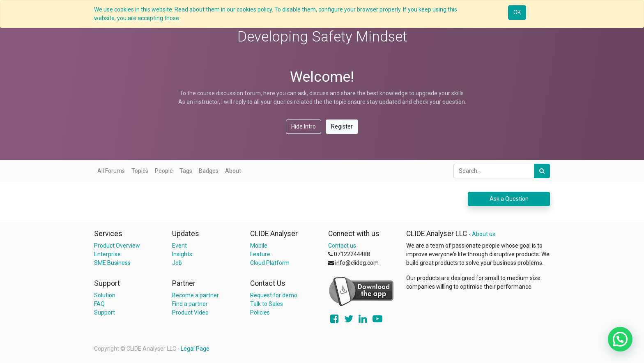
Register (342, 126)
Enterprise (107, 254)
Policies (260, 312)
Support (105, 312)
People (164, 171)
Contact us (342, 246)
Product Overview (117, 246)
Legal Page (195, 349)
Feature (260, 254)
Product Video (190, 312)
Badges (209, 171)
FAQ (99, 304)
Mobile (259, 246)
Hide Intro (304, 126)
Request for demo (274, 295)
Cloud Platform (270, 263)
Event (179, 246)
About (233, 171)
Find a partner (190, 304)
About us (484, 234)
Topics (140, 171)
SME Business (112, 263)
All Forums (111, 171)
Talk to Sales (267, 304)
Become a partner (195, 295)
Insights (182, 254)
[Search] (542, 171)
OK (517, 12)
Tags (186, 171)
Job (177, 263)
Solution (105, 295)
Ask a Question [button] (509, 199)
